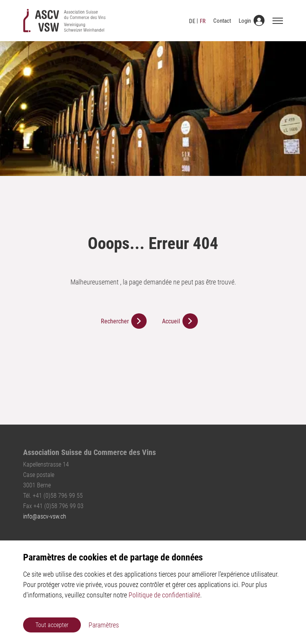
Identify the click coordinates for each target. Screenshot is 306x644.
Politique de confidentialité (164, 595)
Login (245, 21)
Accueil (171, 321)
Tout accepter (52, 625)
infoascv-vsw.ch (45, 516)
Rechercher (115, 321)
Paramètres (104, 625)
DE (192, 21)
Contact (222, 21)
